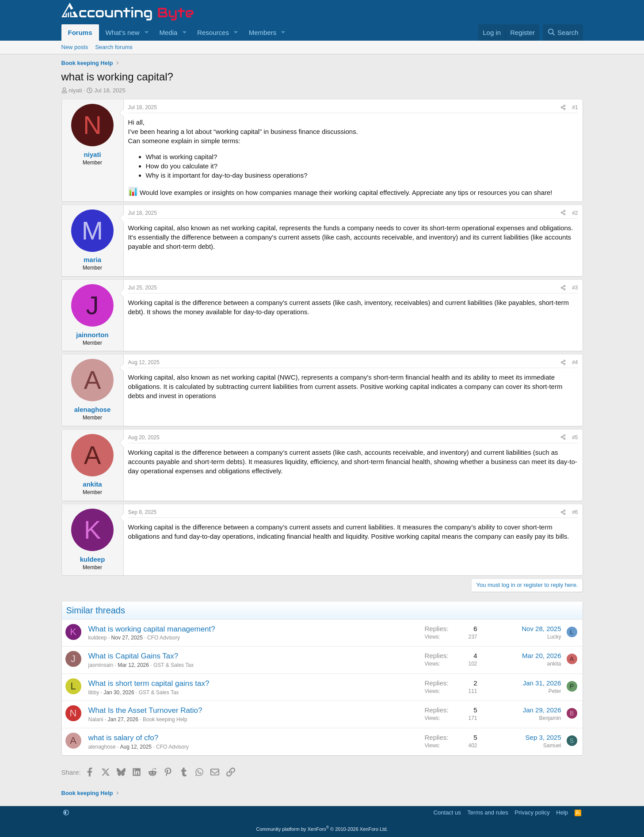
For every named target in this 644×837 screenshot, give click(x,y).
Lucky (554, 637)
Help (562, 812)
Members (263, 32)
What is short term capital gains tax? (149, 683)
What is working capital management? (152, 629)
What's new (123, 32)
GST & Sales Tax (173, 665)
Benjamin (550, 718)
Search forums (114, 47)
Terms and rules (488, 812)
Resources (213, 32)
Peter (555, 691)
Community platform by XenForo (322, 829)
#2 (575, 213)
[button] (146, 32)
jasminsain (101, 665)
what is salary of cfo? (124, 738)
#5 (575, 438)
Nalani (96, 719)
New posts (75, 47)
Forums (80, 32)
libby (94, 692)
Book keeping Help (165, 719)
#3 (575, 288)
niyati (75, 90)
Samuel (552, 746)
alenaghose (102, 747)
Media (168, 32)
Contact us (447, 812)
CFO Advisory (164, 638)
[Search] (563, 32)
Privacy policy (532, 812)
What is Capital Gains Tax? (133, 656)
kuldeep (98, 638)
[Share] (563, 108)
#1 (575, 107)
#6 (575, 512)
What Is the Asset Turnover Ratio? (145, 710)
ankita (554, 664)
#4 (575, 362)
